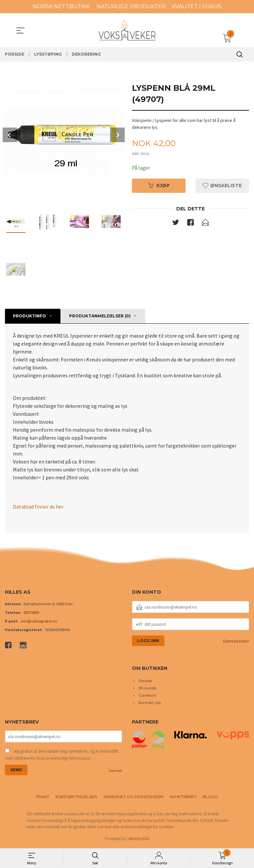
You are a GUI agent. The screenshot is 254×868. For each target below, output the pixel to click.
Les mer (115, 771)
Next (117, 135)
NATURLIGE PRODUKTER (131, 6)
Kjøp (159, 186)
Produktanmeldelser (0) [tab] (100, 316)
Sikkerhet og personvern (133, 798)
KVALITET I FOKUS (197, 6)
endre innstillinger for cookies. (147, 828)
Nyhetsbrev (183, 798)
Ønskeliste (222, 186)
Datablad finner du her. (39, 507)
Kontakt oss (150, 703)
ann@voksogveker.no (39, 621)
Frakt (43, 798)
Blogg (211, 798)
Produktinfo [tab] (29, 316)
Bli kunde (148, 688)
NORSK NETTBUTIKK (61, 6)
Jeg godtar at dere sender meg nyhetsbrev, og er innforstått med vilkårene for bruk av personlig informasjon (62, 756)
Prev (10, 135)
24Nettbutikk (138, 839)
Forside (145, 681)
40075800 (31, 613)
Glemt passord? (236, 641)
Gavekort (148, 695)
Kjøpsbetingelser (76, 798)
